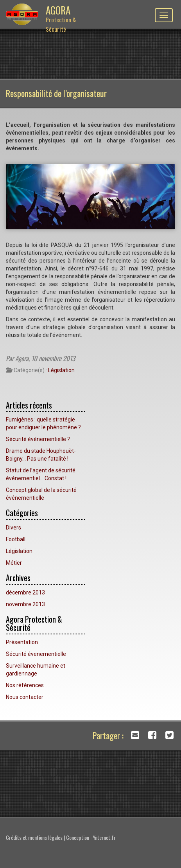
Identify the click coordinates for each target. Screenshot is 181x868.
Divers (13, 528)
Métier (14, 563)
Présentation (22, 642)
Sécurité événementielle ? (38, 439)
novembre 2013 (25, 604)
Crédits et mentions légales (34, 837)
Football (16, 539)
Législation (61, 370)
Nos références (25, 685)
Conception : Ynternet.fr (91, 837)
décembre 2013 (25, 592)
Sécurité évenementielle (36, 654)
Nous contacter (25, 697)
